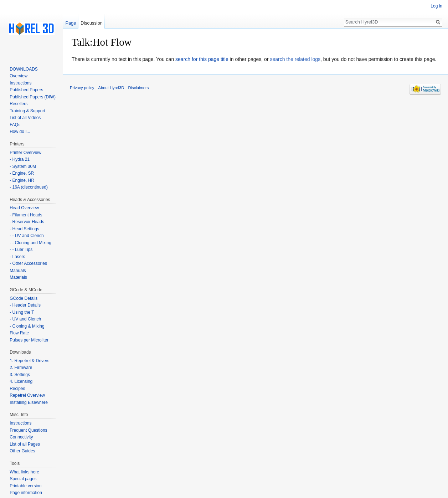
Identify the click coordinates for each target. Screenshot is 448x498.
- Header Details (25, 305)
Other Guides (22, 451)
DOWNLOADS (24, 69)
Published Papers (26, 90)
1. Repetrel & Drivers (29, 361)
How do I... (20, 132)
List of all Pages (25, 444)
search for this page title (202, 59)
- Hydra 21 (20, 159)
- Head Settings (24, 229)
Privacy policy (82, 88)
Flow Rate (19, 333)
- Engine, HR (22, 180)
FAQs (15, 125)
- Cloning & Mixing (27, 326)
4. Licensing (21, 381)
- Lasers (17, 257)
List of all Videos (25, 118)
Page (71, 23)
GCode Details (24, 298)
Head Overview (24, 208)
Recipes (17, 389)
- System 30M (23, 166)
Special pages (23, 479)
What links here (24, 472)
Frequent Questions (28, 430)
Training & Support (27, 111)
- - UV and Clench (27, 236)
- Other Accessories (28, 263)
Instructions (20, 83)
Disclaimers (139, 88)
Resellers (19, 104)
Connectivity (21, 437)
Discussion (92, 23)
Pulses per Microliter (29, 340)
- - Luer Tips (21, 250)
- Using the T (22, 312)
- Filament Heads (26, 215)
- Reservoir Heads (27, 222)
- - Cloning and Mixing (30, 243)
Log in (436, 6)
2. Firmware (21, 368)
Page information (26, 493)
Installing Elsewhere (29, 402)
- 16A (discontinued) (29, 187)
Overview (19, 76)
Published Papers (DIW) (33, 97)
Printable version (25, 486)
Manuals (18, 271)
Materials (18, 277)
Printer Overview (25, 153)
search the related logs (295, 59)
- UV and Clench (25, 319)
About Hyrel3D (111, 88)
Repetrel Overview (27, 395)
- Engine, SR (22, 173)
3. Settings (20, 375)
